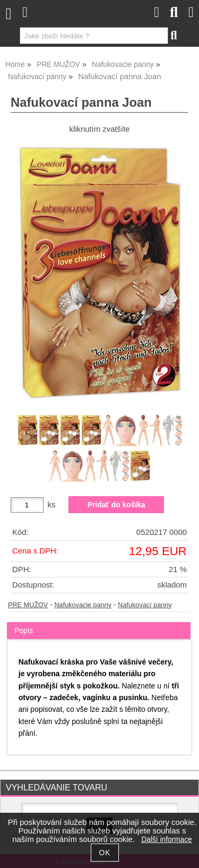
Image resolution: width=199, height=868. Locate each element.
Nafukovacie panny (83, 605)
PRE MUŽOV (28, 605)
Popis (24, 631)
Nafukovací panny (145, 605)
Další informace (166, 840)
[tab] (99, 622)
